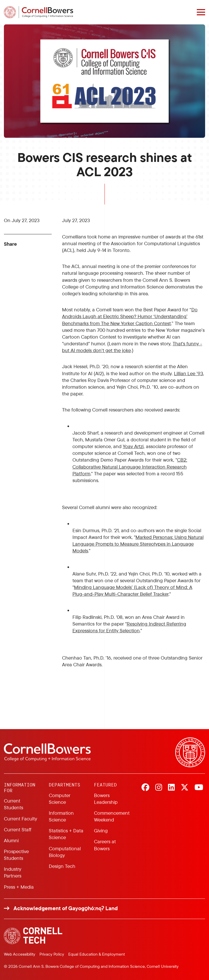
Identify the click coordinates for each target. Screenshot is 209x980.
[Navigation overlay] (201, 12)
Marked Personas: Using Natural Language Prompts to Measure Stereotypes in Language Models (138, 544)
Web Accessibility (20, 954)
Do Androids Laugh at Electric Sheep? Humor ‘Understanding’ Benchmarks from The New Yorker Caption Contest (130, 316)
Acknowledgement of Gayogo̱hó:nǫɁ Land (66, 908)
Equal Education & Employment (97, 954)
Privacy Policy (52, 954)
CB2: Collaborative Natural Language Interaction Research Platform (130, 467)
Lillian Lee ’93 (188, 373)
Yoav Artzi (133, 446)
